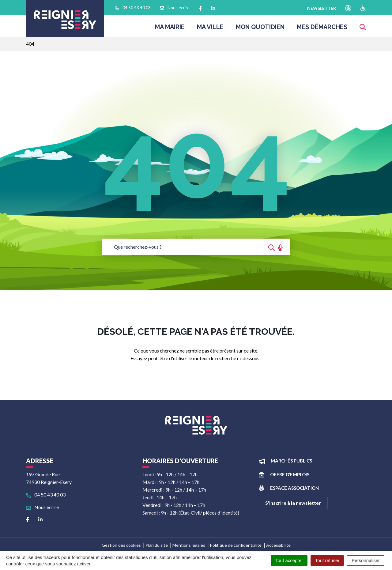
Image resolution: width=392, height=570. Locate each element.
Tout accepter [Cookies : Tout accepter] (289, 560)
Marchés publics (291, 461)
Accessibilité (278, 545)
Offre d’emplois (290, 474)
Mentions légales (189, 545)
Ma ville (210, 29)
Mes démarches (322, 29)
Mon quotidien (260, 29)
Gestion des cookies (121, 545)
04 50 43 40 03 (46, 495)
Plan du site (157, 545)
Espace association (294, 488)
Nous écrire (42, 507)
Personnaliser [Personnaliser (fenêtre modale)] (366, 560)
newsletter (322, 8)
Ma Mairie (170, 29)
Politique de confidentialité (236, 545)
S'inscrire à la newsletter (293, 503)
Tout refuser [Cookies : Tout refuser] (327, 560)
